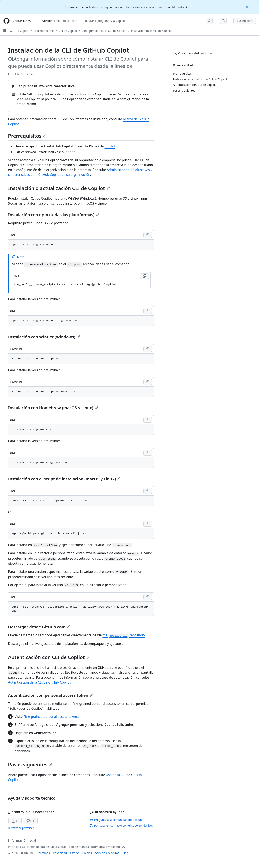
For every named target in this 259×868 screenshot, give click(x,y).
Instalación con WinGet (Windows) (44, 337)
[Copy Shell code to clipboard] (148, 235)
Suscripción (245, 21)
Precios (87, 853)
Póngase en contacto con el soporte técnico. (121, 826)
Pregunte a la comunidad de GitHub (116, 820)
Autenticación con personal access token (51, 695)
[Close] (247, 7)
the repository (124, 635)
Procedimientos (44, 31)
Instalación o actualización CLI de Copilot (59, 188)
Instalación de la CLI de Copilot (151, 31)
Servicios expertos (107, 853)
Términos (44, 853)
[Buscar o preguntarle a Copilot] (148, 21)
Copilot (110, 146)
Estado (74, 853)
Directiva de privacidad (21, 828)
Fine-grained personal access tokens (51, 717)
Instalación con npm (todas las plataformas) (54, 215)
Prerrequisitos (27, 136)
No (30, 821)
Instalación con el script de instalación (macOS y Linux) (64, 479)
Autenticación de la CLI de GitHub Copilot (39, 682)
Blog (125, 853)
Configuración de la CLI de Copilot (104, 31)
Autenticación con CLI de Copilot (49, 657)
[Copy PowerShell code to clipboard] (148, 349)
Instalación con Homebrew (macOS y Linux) (53, 408)
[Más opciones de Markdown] (211, 53)
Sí (15, 821)
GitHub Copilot (20, 31)
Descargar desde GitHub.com (39, 627)
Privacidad (60, 853)
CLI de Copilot (68, 31)
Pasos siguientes (30, 764)
